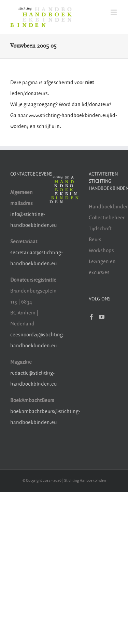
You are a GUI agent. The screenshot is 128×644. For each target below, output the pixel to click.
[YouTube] (102, 317)
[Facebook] (91, 317)
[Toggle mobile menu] (114, 12)
